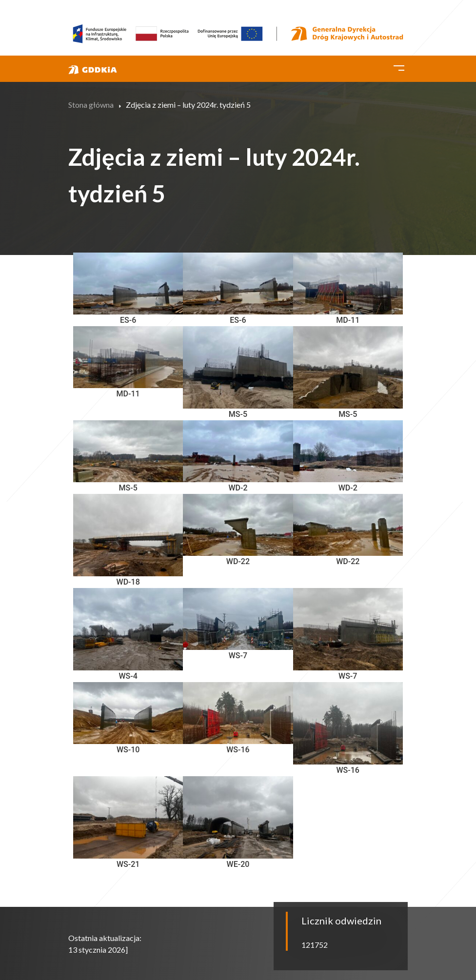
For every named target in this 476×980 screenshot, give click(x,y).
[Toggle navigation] (399, 66)
